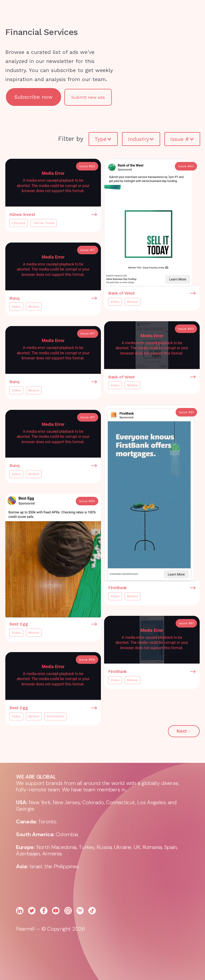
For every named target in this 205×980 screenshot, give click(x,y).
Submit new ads (88, 97)
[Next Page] (184, 731)
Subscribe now (33, 97)
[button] (145, 13)
